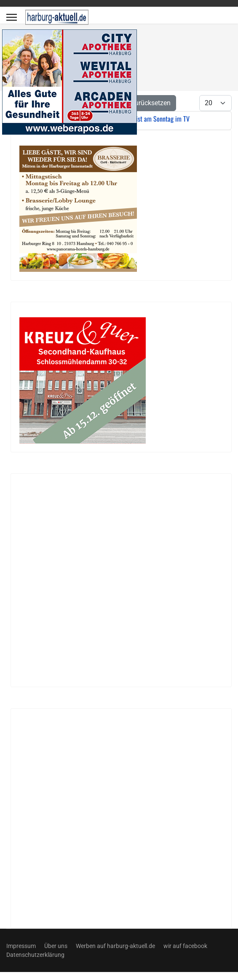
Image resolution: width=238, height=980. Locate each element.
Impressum (21, 946)
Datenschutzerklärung (35, 955)
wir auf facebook (185, 946)
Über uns (56, 946)
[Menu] (12, 17)
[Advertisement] (102, 580)
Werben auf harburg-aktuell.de (115, 946)
